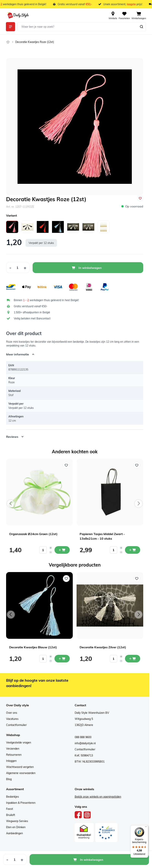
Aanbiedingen (14, 833)
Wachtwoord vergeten (20, 767)
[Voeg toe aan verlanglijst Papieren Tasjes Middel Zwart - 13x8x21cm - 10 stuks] (137, 465)
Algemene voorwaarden (21, 773)
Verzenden (13, 749)
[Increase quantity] (51, 548)
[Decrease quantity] (51, 552)
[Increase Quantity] (25, 268)
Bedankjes (12, 797)
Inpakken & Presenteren (21, 803)
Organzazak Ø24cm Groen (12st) (33, 534)
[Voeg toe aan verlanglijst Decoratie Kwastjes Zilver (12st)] (137, 579)
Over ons (12, 713)
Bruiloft (11, 815)
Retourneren (14, 755)
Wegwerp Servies (17, 821)
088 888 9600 (83, 737)
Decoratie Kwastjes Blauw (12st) (33, 647)
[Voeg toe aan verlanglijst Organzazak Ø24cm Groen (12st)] (66, 465)
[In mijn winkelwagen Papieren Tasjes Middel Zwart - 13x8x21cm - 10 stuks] (133, 550)
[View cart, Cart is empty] (139, 15)
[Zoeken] (142, 27)
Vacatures (12, 719)
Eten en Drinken (16, 827)
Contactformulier (16, 725)
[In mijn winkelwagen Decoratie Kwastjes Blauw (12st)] (62, 659)
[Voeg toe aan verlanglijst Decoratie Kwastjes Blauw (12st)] (66, 579)
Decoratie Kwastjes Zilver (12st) (103, 647)
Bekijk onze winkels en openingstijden (98, 797)
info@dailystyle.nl (85, 743)
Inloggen (11, 761)
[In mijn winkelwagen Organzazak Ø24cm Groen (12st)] (62, 550)
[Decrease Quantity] (10, 268)
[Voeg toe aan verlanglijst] (140, 198)
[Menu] (146, 828)
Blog (9, 779)
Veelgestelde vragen (19, 743)
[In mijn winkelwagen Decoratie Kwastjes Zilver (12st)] (133, 659)
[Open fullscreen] (75, 127)
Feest (10, 809)
